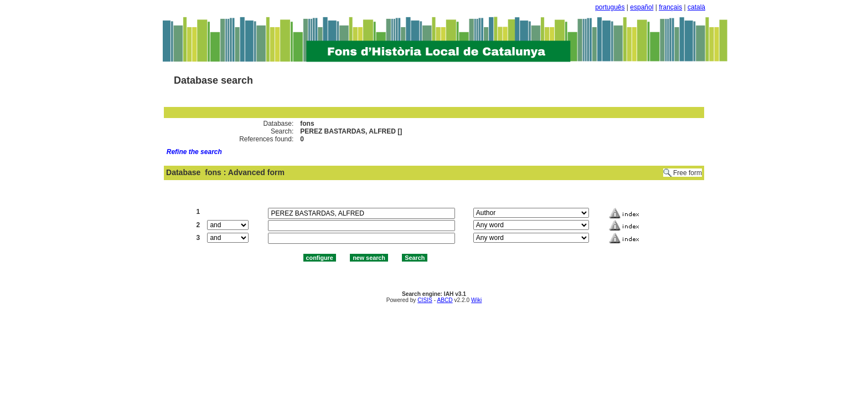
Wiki (476, 300)
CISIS (425, 300)
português (610, 7)
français (670, 7)
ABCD (445, 300)
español (642, 7)
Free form (688, 173)
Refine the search (194, 152)
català (696, 7)
